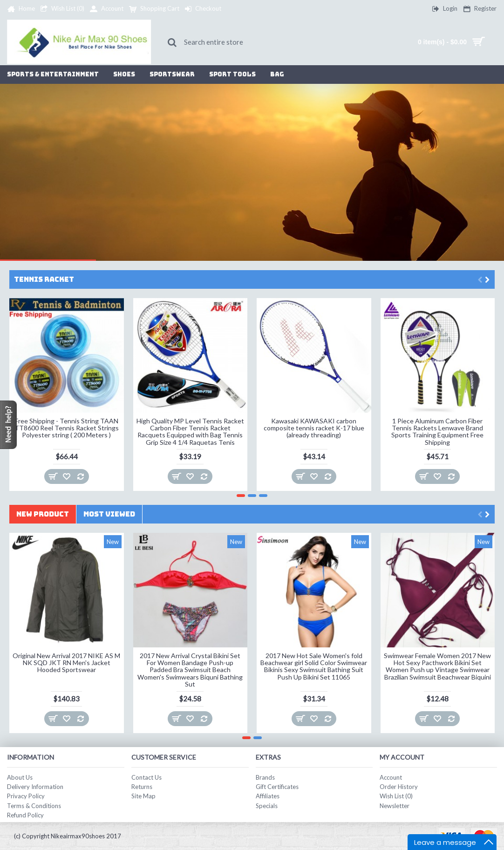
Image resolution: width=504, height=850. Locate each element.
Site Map (143, 796)
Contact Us (146, 777)
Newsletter (395, 806)
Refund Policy (25, 815)
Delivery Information (35, 787)
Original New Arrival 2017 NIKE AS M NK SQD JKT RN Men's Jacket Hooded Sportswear (66, 663)
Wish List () (396, 796)
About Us (20, 777)
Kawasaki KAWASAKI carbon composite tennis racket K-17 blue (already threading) (314, 428)
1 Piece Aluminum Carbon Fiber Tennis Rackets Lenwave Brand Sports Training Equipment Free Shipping (437, 432)
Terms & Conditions (34, 806)
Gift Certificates (277, 787)
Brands (265, 777)
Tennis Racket (44, 279)
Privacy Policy (26, 796)
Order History (399, 787)
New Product (43, 514)
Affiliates (268, 796)
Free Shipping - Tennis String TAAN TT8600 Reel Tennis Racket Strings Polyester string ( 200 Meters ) (67, 428)
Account (391, 777)
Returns (142, 787)
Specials (267, 806)
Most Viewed (109, 514)
